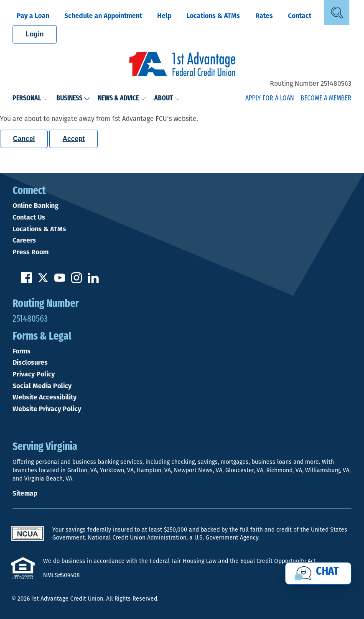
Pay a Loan (33, 16)
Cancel (24, 139)
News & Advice (122, 98)
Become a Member (326, 98)
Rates (264, 16)
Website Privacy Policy (47, 409)
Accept (73, 139)
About (168, 98)
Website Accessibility (45, 397)
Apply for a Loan (270, 98)
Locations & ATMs (213, 16)
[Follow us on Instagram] (76, 281)
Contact (300, 16)
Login (35, 34)
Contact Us (29, 217)
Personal (31, 98)
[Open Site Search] (337, 13)
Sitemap (25, 493)
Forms (22, 351)
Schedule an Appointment (103, 16)
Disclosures (30, 363)
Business (73, 98)
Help (164, 16)
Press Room (31, 252)
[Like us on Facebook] (26, 281)
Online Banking (36, 206)
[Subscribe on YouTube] (60, 281)
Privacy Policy (34, 374)
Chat (327, 572)
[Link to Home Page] (182, 65)
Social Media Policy (42, 386)
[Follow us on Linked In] (93, 281)
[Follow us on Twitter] (43, 281)
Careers (24, 240)
